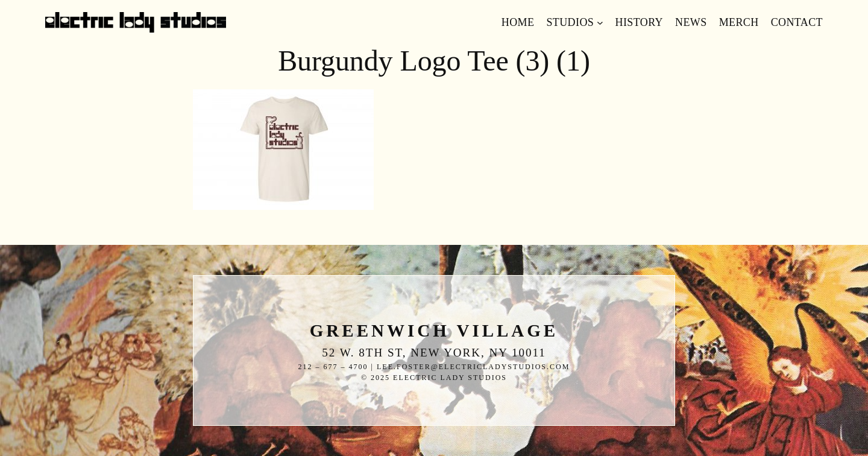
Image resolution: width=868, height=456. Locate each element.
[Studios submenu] (600, 23)
